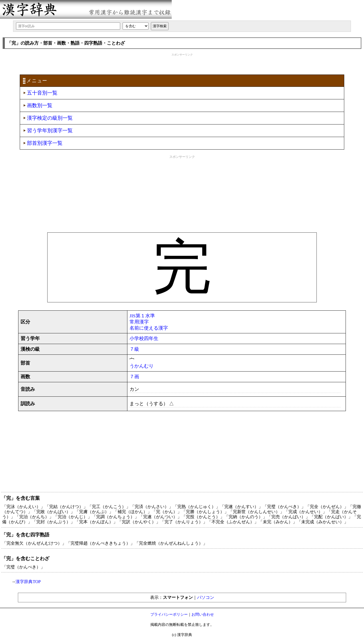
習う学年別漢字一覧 (50, 130)
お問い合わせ (203, 614)
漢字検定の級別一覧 (50, 118)
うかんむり (142, 366)
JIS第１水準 (142, 316)
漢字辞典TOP (28, 582)
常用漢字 (139, 322)
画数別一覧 (40, 105)
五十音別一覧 (42, 93)
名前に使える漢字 (149, 328)
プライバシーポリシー (169, 614)
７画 (134, 377)
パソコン (206, 597)
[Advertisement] (182, 63)
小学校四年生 (144, 338)
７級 (134, 349)
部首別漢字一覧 (45, 143)
